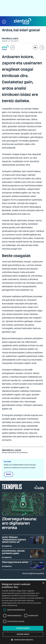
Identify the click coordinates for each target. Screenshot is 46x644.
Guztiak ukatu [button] (23, 634)
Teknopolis (12, 486)
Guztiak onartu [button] (23, 628)
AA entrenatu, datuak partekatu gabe (13, 552)
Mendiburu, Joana (10, 38)
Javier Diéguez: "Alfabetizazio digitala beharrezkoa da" (14, 540)
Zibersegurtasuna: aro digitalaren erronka (19, 523)
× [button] (43, 583)
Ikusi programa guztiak (33, 573)
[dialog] (23, 612)
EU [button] (13, 48)
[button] (4, 21)
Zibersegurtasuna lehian (15, 562)
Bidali (9, 474)
